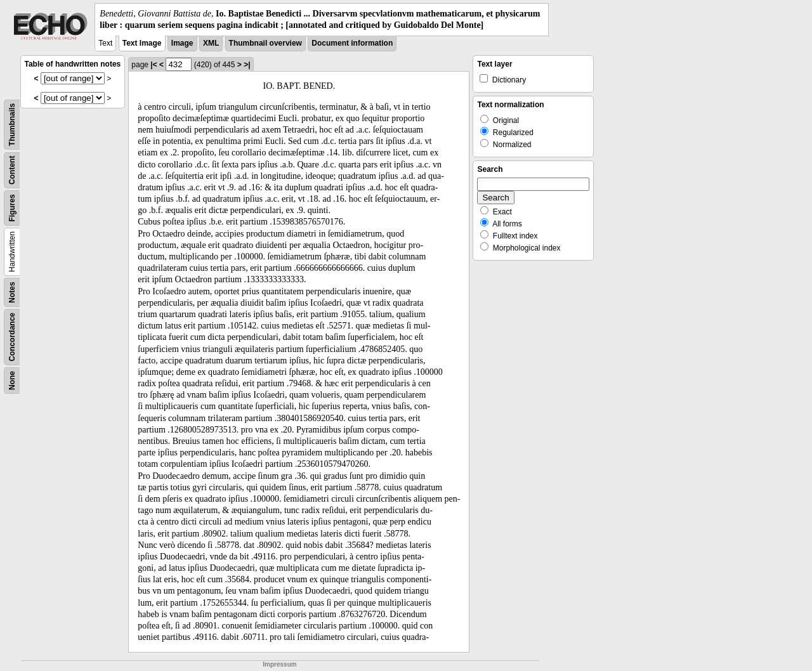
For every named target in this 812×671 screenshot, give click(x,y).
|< (154, 65)
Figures (12, 208)
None (12, 381)
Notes (12, 293)
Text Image (142, 43)
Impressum (279, 664)
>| (247, 65)
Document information (352, 43)
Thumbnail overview (265, 43)
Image (182, 43)
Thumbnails (12, 125)
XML (211, 43)
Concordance (12, 337)
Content (12, 170)
